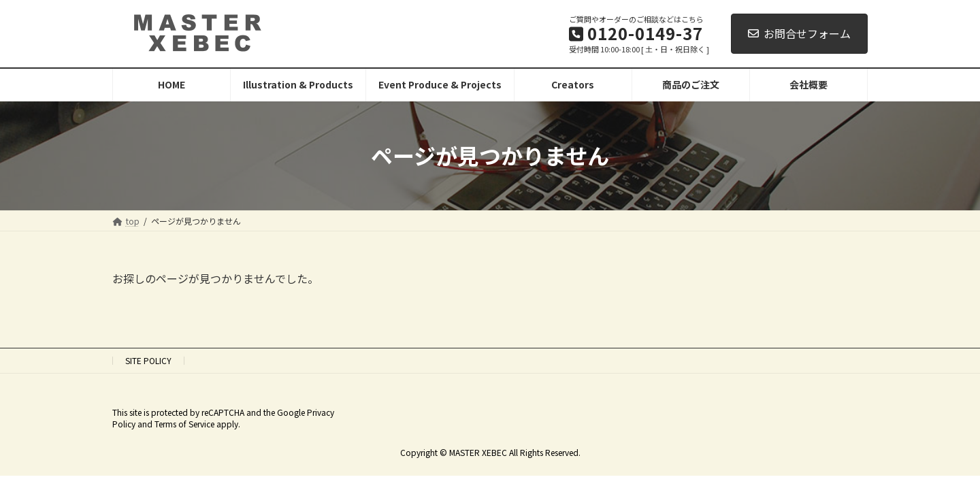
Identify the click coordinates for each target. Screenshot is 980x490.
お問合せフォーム (799, 33)
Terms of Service (184, 424)
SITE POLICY (148, 360)
